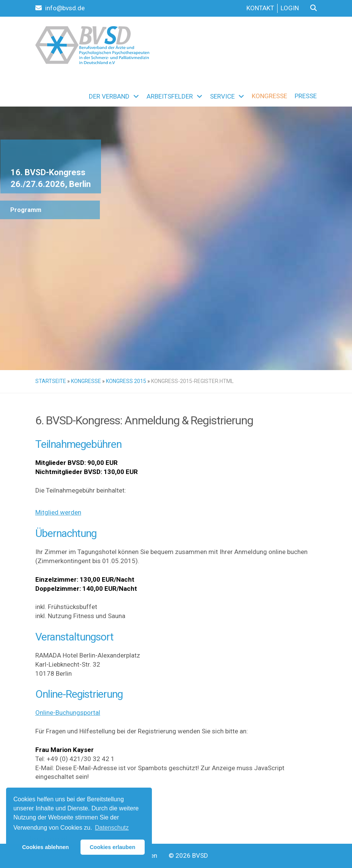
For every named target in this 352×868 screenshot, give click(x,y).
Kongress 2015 (126, 381)
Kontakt (260, 8)
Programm (26, 210)
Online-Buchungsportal (68, 713)
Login (290, 8)
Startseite (51, 381)
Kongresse (86, 381)
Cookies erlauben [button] (112, 847)
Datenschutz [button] (112, 828)
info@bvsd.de (60, 8)
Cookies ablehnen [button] (45, 847)
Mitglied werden (58, 512)
